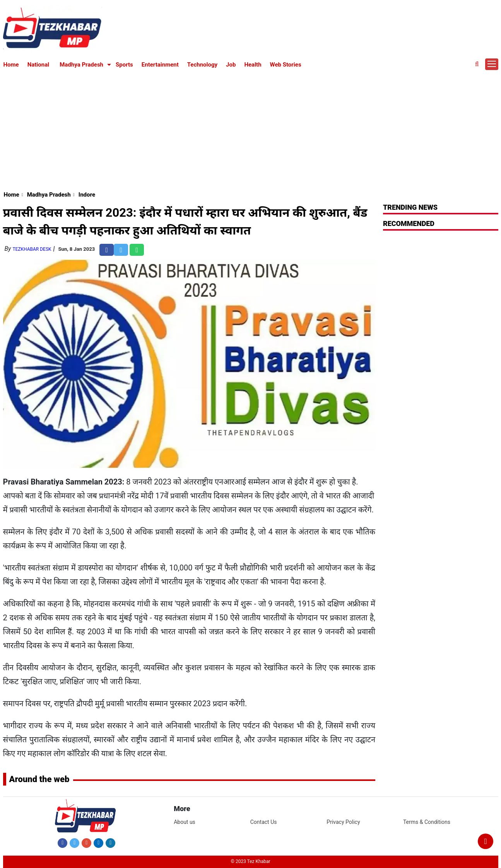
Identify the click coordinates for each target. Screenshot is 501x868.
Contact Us (264, 822)
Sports (124, 65)
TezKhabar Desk (32, 249)
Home (11, 65)
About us (185, 822)
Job (231, 65)
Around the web (39, 779)
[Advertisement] (251, 128)
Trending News (410, 207)
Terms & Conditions (427, 822)
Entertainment (160, 65)
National (38, 65)
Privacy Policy (343, 822)
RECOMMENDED (409, 223)
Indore (87, 195)
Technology (202, 65)
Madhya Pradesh (81, 65)
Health (253, 65)
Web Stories (286, 65)
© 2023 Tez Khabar (251, 861)
